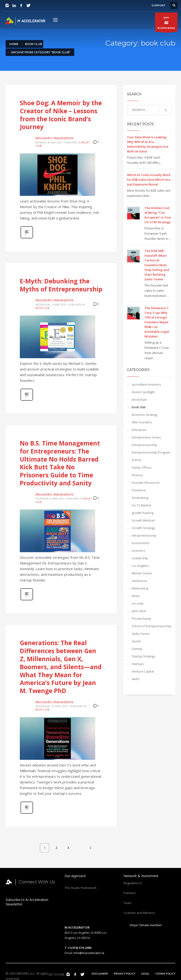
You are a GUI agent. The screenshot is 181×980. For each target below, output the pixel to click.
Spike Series (141, 634)
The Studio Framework (81, 888)
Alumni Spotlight (143, 392)
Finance (137, 475)
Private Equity (142, 618)
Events (137, 460)
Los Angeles (140, 566)
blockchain (139, 400)
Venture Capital (143, 671)
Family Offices (142, 467)
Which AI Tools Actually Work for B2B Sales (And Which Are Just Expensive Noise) (149, 180)
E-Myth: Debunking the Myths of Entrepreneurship (61, 285)
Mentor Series (142, 573)
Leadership (140, 558)
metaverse (140, 581)
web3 (136, 679)
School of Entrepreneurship (152, 626)
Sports (136, 641)
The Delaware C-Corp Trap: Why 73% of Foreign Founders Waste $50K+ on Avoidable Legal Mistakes (157, 322)
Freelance (139, 490)
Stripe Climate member (143, 925)
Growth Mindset (143, 520)
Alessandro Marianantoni (54, 138)
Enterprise (139, 430)
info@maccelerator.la (89, 953)
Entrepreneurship (144, 445)
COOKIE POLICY (165, 974)
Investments (141, 543)
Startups (138, 664)
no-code (138, 603)
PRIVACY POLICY (125, 974)
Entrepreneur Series (146, 437)
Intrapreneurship (144, 535)
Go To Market (141, 505)
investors (138, 551)
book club (42, 308)
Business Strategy (145, 415)
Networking (140, 588)
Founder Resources (146, 483)
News (136, 596)
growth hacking (143, 513)
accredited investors (146, 384)
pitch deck (139, 611)
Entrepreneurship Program (151, 452)
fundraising (140, 498)
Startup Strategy (143, 656)
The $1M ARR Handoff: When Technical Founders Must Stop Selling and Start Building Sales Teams (157, 265)
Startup (137, 649)
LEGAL (145, 974)
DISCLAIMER (100, 974)
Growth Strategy (143, 528)
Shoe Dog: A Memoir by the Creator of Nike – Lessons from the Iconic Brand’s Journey (61, 115)
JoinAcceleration (166, 24)
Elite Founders (142, 422)
